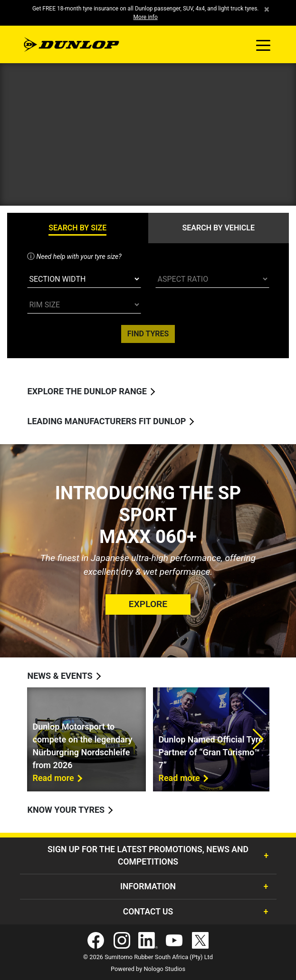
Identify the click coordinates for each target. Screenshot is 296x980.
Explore (148, 604)
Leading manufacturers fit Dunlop (107, 421)
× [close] (267, 10)
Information (148, 886)
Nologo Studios (164, 969)
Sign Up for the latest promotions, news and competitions (148, 856)
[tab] (78, 228)
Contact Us (148, 912)
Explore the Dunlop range (87, 391)
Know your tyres (66, 810)
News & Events (60, 676)
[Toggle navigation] (263, 45)
